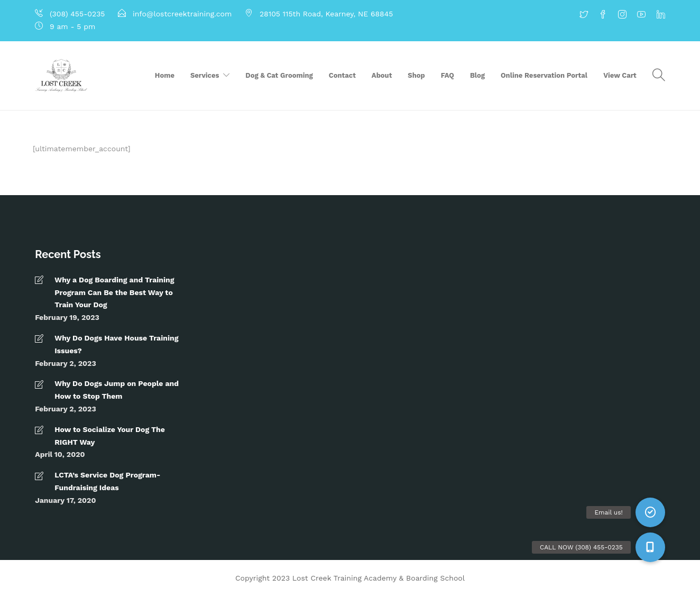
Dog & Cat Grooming (279, 75)
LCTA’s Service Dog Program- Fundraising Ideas (107, 481)
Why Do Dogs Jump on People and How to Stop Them (117, 390)
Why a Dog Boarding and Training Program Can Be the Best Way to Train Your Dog (114, 292)
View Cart (620, 75)
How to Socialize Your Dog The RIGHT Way (110, 436)
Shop (416, 75)
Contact (342, 75)
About (382, 75)
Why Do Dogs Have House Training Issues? (116, 344)
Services (205, 75)
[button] (650, 547)
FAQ (448, 75)
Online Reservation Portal (544, 75)
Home (165, 75)
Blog (477, 75)
